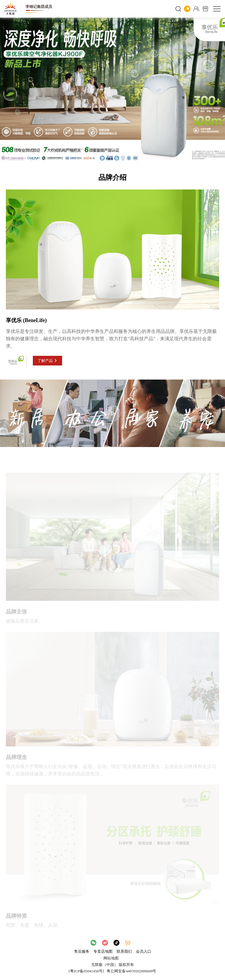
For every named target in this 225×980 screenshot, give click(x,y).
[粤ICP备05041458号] (86, 971)
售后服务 (82, 951)
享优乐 (53, 152)
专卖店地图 (103, 951)
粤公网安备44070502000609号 (131, 971)
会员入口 (144, 951)
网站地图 (111, 958)
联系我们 (124, 951)
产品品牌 (33, 152)
